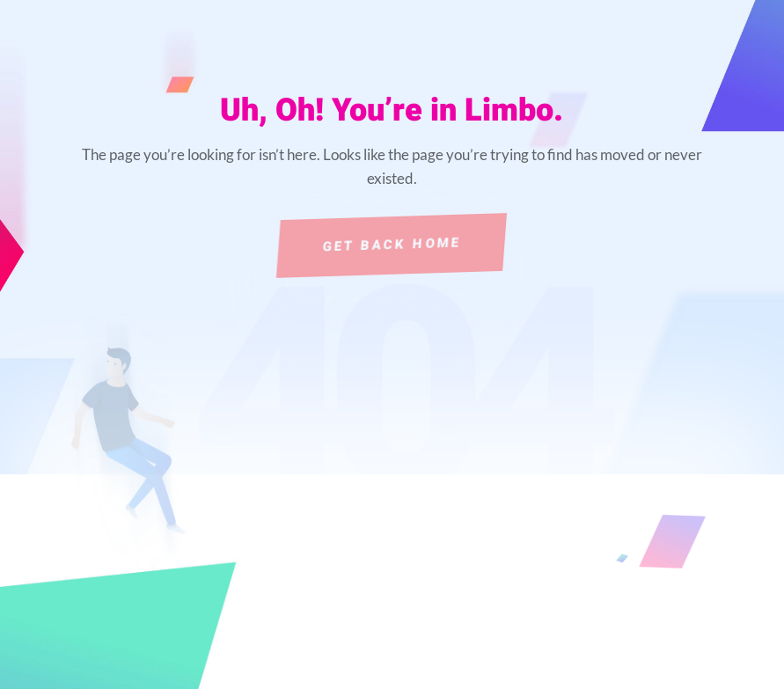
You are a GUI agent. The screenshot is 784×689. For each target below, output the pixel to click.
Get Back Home (392, 245)
